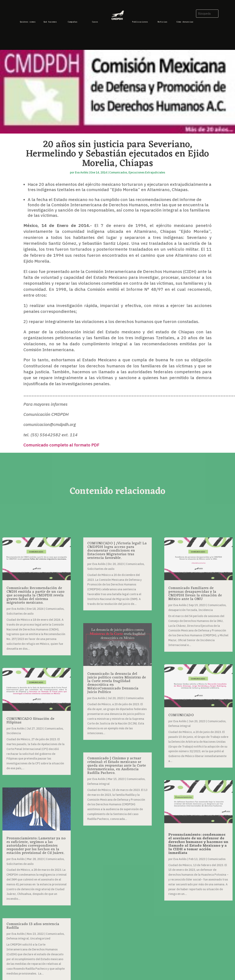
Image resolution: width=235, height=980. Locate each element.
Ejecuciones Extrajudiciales (147, 172)
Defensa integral (18, 938)
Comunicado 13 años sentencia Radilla (33, 926)
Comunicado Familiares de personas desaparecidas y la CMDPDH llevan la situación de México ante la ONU (195, 594)
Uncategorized (40, 938)
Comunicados (118, 172)
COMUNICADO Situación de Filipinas (30, 721)
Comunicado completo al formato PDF (61, 445)
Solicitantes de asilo (20, 614)
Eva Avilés (82, 172)
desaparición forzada (183, 610)
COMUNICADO (181, 715)
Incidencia (14, 733)
